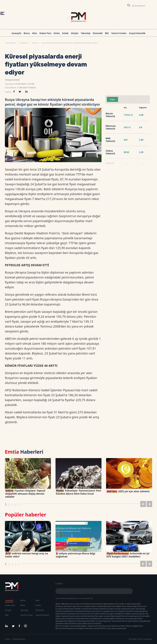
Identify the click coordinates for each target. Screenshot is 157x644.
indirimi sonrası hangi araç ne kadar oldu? (27, 555)
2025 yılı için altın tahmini (128, 491)
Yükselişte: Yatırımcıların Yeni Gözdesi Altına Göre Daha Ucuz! (78, 492)
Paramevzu (10, 43)
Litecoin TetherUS (110, 165)
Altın (34, 33)
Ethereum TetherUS (111, 127)
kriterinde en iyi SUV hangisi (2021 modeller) (128, 555)
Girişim (75, 33)
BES (107, 33)
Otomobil (98, 33)
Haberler (24, 43)
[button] (143, 505)
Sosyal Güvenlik (137, 33)
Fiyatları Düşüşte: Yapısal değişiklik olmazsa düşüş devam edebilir (25, 494)
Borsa (27, 33)
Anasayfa (16, 33)
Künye (8, 639)
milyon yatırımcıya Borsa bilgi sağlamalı (75, 555)
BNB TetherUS (110, 140)
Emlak (65, 33)
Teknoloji (86, 33)
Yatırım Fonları (119, 33)
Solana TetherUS (110, 152)
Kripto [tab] (112, 99)
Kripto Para (45, 33)
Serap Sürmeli (12, 80)
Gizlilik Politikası (19, 639)
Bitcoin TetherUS (110, 115)
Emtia (57, 33)
